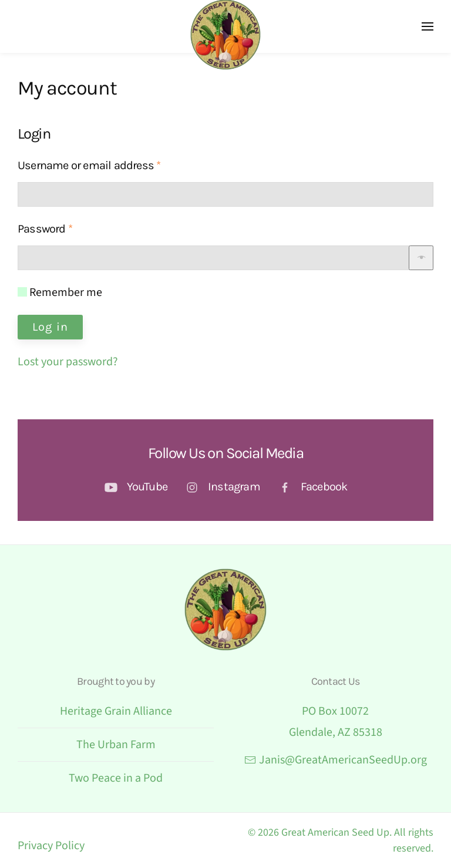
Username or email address (111, 164)
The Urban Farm (116, 745)
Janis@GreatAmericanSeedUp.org (336, 760)
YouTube (147, 487)
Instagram (234, 487)
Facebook (324, 487)
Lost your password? (68, 362)
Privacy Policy (51, 846)
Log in (50, 327)
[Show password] (421, 258)
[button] (428, 26)
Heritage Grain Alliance (116, 711)
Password (67, 227)
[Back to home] (225, 35)
